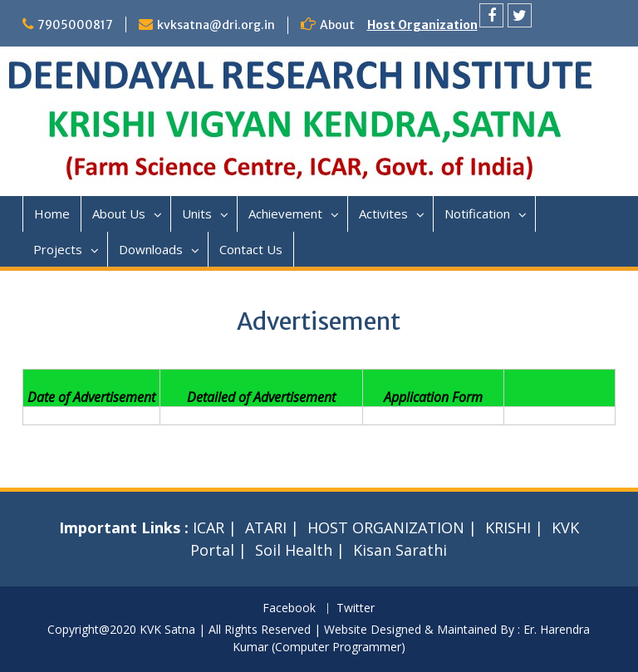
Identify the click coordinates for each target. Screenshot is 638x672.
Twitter (356, 608)
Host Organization (422, 25)
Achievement (285, 213)
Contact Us (251, 249)
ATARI (266, 527)
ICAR (209, 527)
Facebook (289, 608)
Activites (383, 213)
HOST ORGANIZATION (386, 527)
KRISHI (508, 527)
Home (52, 213)
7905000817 (75, 25)
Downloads (151, 249)
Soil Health (294, 550)
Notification (477, 213)
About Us (119, 213)
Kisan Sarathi (400, 550)
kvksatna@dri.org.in (216, 25)
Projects (58, 249)
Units (197, 213)
